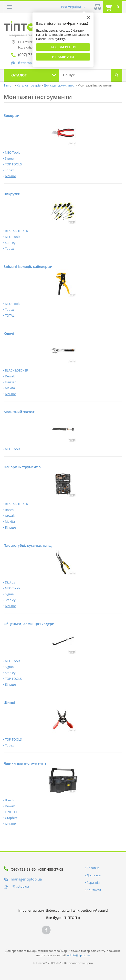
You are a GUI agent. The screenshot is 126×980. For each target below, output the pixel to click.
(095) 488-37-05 (51, 869)
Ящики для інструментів (25, 763)
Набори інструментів (22, 467)
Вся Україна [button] (71, 7)
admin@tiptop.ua (79, 955)
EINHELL (11, 812)
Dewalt (10, 376)
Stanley (10, 243)
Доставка (94, 875)
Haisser (10, 382)
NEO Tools (12, 152)
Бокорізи (12, 116)
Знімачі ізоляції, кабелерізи (28, 267)
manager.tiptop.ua (26, 879)
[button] (10, 7)
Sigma (9, 158)
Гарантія (93, 882)
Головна (93, 868)
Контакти (94, 890)
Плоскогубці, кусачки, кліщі (28, 545)
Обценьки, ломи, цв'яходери (29, 624)
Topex (9, 170)
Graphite (11, 818)
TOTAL (10, 315)
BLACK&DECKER (16, 231)
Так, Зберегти (63, 47)
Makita (10, 388)
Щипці (9, 702)
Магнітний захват (19, 412)
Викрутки (12, 194)
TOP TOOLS (13, 164)
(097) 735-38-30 (23, 869)
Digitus (10, 582)
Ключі (9, 333)
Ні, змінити (63, 57)
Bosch (9, 510)
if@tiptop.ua (20, 886)
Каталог (19, 75)
